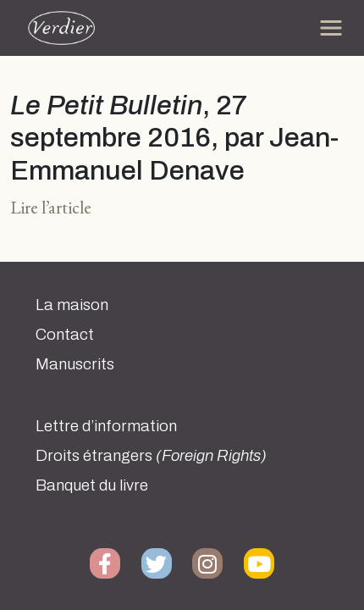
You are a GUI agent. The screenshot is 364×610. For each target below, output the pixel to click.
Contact (65, 335)
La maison (72, 305)
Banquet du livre (92, 485)
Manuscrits (75, 364)
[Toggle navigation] (331, 28)
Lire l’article (51, 207)
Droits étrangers (151, 456)
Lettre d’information (106, 426)
